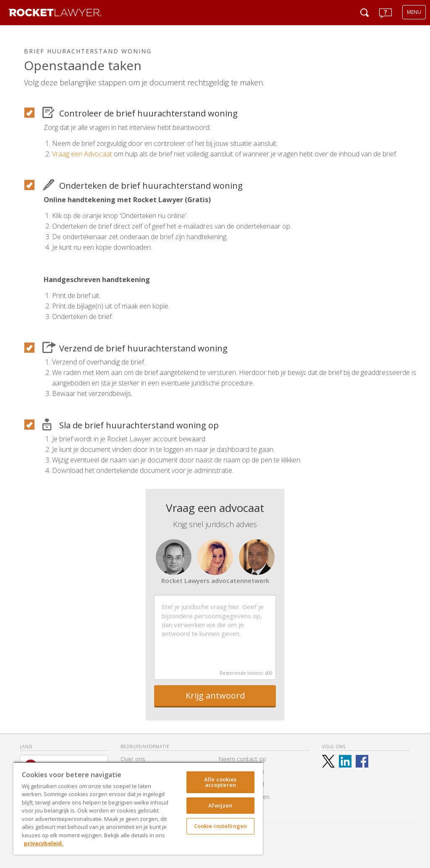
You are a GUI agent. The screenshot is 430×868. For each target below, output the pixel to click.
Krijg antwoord (215, 695)
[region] (138, 808)
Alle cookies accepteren (220, 782)
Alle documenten (241, 772)
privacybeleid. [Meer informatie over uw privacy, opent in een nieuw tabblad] (44, 843)
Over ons (133, 759)
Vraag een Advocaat (82, 154)
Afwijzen (220, 805)
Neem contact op (242, 759)
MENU (414, 12)
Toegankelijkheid (241, 784)
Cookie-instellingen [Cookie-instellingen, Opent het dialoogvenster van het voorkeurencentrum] (220, 826)
